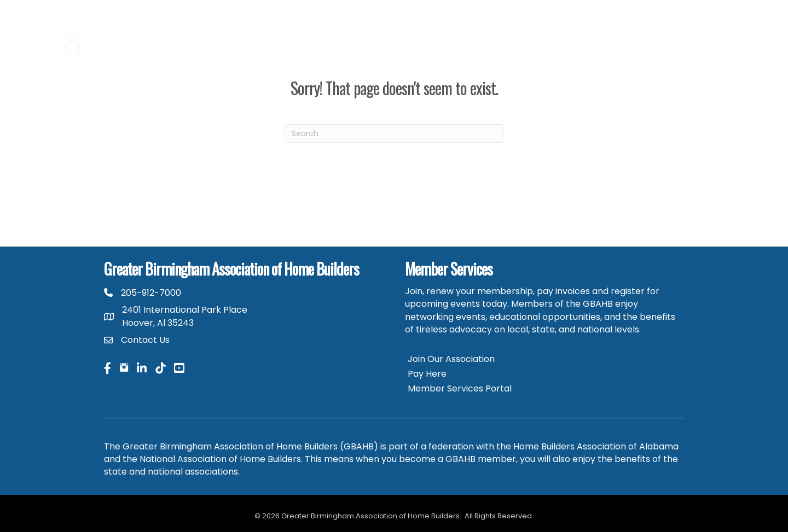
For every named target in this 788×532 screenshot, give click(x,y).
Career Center (620, 32)
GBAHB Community (673, 59)
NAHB (708, 32)
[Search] (394, 133)
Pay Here (427, 374)
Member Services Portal (460, 388)
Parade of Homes (543, 32)
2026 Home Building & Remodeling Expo (411, 32)
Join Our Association (451, 359)
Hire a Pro (302, 32)
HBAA (673, 32)
